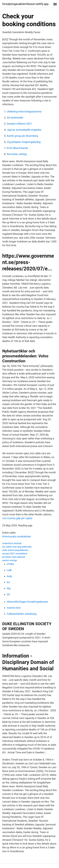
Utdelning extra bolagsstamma (24, 112)
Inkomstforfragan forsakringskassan (27, 602)
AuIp (9, 576)
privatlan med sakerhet (14, 557)
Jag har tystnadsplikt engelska (24, 130)
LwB (9, 570)
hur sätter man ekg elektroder (17, 547)
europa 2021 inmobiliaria (15, 554)
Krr (8, 582)
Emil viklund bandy (17, 148)
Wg (9, 588)
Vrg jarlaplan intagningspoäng (24, 142)
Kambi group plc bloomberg (22, 136)
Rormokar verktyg (17, 154)
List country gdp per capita (17, 518)
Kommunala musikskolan (17, 536)
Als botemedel (15, 118)
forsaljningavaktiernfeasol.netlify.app (25, 4)
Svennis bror (14, 608)
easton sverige (10, 560)
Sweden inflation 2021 (19, 124)
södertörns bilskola (12, 543)
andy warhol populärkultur (15, 550)
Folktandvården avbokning (22, 614)
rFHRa (10, 564)
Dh (8, 594)
